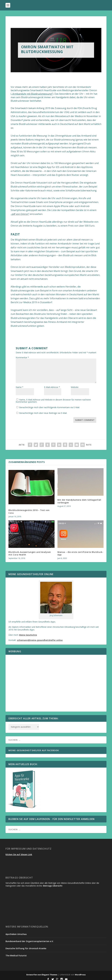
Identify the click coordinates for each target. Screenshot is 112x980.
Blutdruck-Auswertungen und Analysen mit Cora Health (30, 551)
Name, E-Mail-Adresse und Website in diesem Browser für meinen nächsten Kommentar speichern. (55, 399)
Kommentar (22, 357)
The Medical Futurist (16, 953)
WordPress (80, 973)
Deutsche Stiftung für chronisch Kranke (26, 946)
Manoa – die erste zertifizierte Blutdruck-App (80, 551)
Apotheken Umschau (16, 932)
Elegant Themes (49, 973)
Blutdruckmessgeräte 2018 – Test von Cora (29, 509)
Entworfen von (34, 973)
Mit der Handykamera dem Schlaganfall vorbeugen (79, 499)
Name (20, 390)
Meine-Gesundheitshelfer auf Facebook (34, 748)
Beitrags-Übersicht (53, 884)
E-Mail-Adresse (52, 387)
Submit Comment (85, 418)
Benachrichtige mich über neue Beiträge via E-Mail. (43, 411)
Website (75, 390)
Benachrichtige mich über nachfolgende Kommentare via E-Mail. (50, 405)
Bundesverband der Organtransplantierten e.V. (30, 939)
